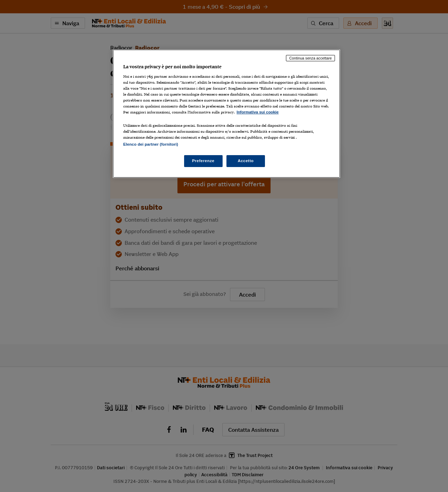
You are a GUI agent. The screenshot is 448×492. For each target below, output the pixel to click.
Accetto (246, 161)
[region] (226, 114)
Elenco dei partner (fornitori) (151, 144)
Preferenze (203, 161)
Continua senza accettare (310, 58)
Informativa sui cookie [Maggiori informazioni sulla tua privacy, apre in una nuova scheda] (258, 112)
